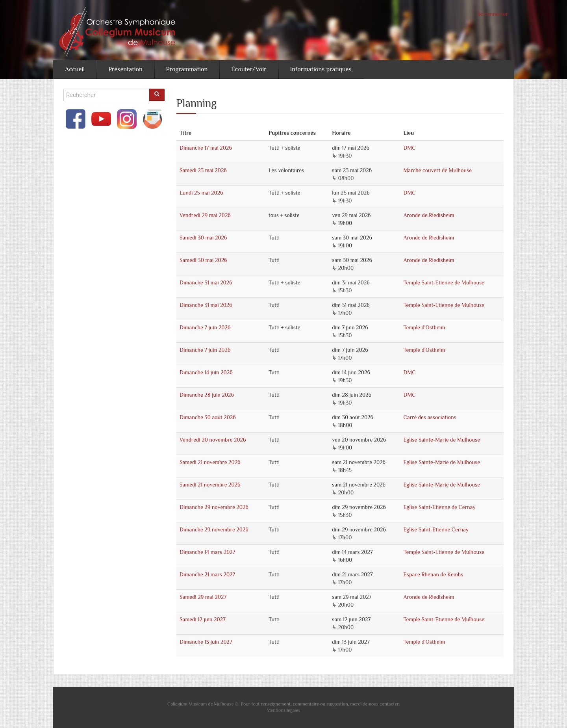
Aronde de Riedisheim (429, 215)
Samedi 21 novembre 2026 (210, 462)
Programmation (187, 69)
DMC (409, 148)
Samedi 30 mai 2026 (203, 238)
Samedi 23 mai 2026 (203, 170)
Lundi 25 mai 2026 (201, 193)
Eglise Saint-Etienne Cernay (436, 529)
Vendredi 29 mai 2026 (205, 215)
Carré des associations (430, 417)
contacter (389, 704)
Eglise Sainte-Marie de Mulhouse (442, 440)
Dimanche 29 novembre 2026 (214, 507)
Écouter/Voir (249, 69)
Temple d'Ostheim (424, 327)
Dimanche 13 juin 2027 (206, 642)
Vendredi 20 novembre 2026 (213, 440)
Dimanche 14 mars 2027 (207, 552)
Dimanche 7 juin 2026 (205, 327)
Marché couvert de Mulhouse (437, 170)
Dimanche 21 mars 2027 (207, 574)
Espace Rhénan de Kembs (433, 574)
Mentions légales (283, 710)
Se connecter (493, 14)
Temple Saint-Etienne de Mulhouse (444, 282)
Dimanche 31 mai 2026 (206, 282)
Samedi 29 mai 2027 (203, 597)
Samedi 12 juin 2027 (203, 619)
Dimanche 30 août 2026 (208, 417)
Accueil (75, 69)
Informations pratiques (321, 69)
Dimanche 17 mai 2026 (206, 148)
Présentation (125, 69)
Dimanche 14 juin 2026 (206, 372)
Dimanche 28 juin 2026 (207, 395)
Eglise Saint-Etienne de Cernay (439, 507)
